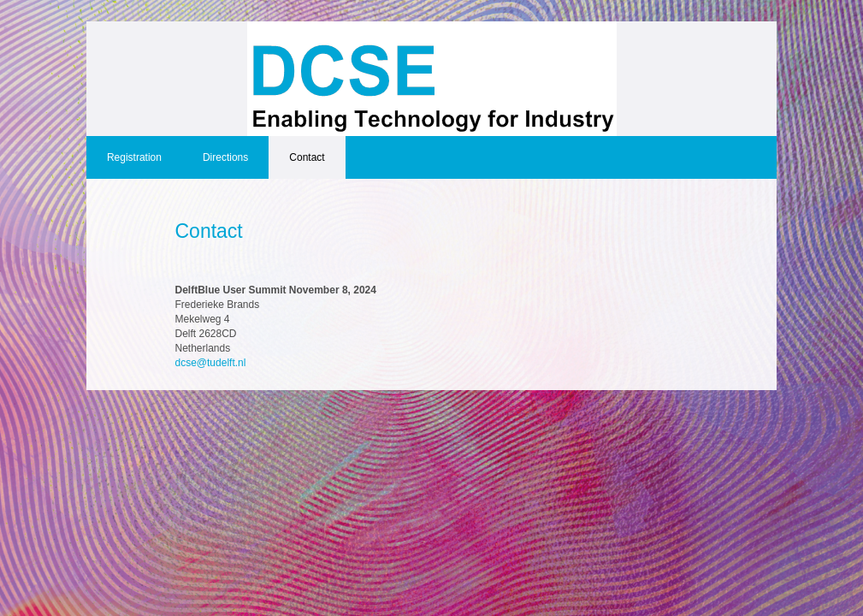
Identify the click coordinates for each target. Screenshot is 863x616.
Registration (134, 157)
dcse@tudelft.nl (211, 363)
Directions (225, 157)
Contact (307, 157)
